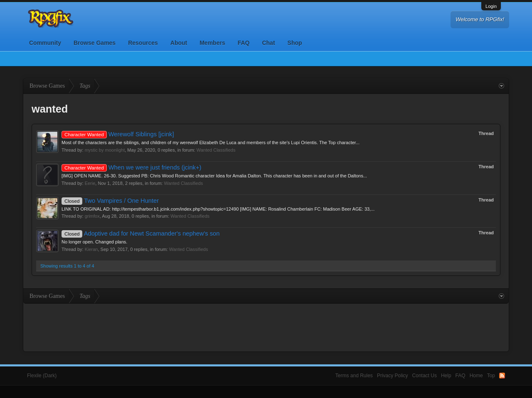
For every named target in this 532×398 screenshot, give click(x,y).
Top (491, 376)
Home (476, 376)
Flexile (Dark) (42, 376)
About (179, 43)
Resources (143, 43)
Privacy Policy (393, 376)
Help (446, 376)
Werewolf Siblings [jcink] (118, 134)
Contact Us (425, 376)
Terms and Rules (354, 376)
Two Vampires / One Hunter (110, 201)
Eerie (90, 183)
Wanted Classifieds (216, 150)
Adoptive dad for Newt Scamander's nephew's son (140, 233)
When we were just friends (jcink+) (131, 167)
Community (45, 43)
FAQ (244, 43)
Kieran (91, 249)
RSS (502, 376)
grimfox (92, 216)
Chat (268, 43)
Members (212, 43)
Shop (295, 43)
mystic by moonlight (105, 150)
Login (491, 6)
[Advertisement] (266, 327)
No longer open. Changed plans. (94, 242)
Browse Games (95, 43)
